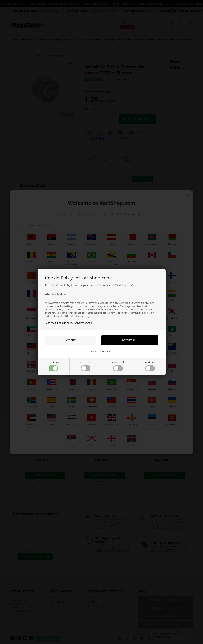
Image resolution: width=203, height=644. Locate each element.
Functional (118, 366)
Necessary (53, 366)
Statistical (150, 366)
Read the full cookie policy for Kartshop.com (69, 323)
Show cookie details (102, 352)
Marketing (86, 366)
